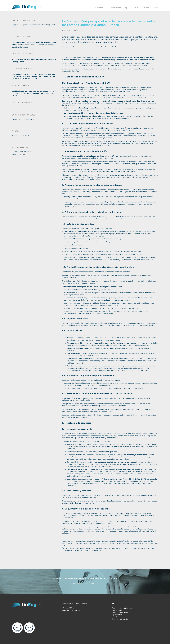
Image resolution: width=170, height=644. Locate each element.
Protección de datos (20, 135)
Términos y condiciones (122, 608)
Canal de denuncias (120, 619)
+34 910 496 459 (19, 155)
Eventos (155, 8)
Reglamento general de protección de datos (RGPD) (34, 25)
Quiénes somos (115, 8)
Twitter (115, 47)
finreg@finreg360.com (21, 152)
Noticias (145, 8)
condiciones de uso (121, 613)
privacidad (118, 615)
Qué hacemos (100, 8)
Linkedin (95, 47)
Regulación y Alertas (131, 8)
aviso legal (118, 610)
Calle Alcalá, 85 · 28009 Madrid (75, 604)
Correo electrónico (81, 47)
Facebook (105, 47)
